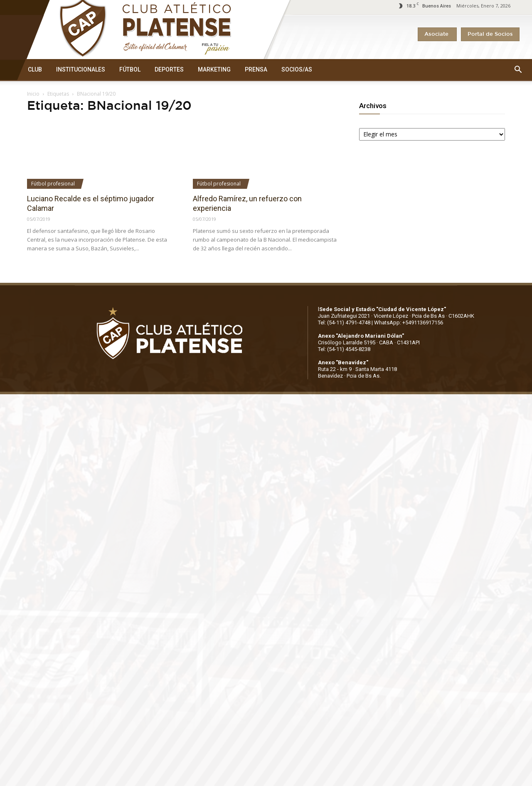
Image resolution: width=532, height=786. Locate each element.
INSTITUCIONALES (81, 69)
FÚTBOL (130, 69)
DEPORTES (169, 69)
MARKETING (214, 69)
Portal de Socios (490, 34)
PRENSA (256, 69)
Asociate (437, 34)
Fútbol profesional (53, 184)
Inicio (33, 94)
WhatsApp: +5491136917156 (409, 323)
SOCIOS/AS (297, 69)
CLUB (35, 69)
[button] (518, 70)
